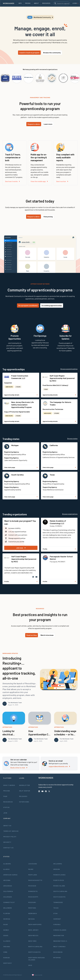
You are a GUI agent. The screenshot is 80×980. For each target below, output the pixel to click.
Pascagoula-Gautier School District (61, 558)
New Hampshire (35, 924)
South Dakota (59, 897)
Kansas (7, 958)
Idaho (6, 935)
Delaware (8, 908)
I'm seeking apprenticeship (52, 305)
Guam (6, 924)
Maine (31, 869)
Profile (59, 549)
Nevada (31, 919)
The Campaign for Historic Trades (60, 403)
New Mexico (33, 935)
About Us (7, 826)
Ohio (30, 965)
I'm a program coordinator (28, 305)
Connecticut (9, 902)
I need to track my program (29, 53)
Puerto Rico (59, 880)
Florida (7, 913)
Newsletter (25, 785)
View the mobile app (39, 181)
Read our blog (32, 635)
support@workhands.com (59, 766)
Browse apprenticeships (69, 369)
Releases (23, 796)
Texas (52, 475)
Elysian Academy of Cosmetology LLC (58, 522)
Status (6, 807)
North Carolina (35, 947)
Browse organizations (70, 514)
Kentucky (8, 963)
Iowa (5, 952)
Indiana (7, 947)
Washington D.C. (60, 941)
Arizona (7, 880)
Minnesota (33, 891)
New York (32, 941)
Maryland (33, 875)
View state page (21, 467)
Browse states (72, 438)
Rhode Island (59, 886)
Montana (32, 908)
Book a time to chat (19, 768)
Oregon (57, 869)
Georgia (7, 919)
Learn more (48, 124)
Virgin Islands (60, 930)
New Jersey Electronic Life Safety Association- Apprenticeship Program (23, 405)
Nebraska (33, 913)
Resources (8, 802)
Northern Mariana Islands (37, 959)
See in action (62, 181)
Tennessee (58, 902)
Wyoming (57, 958)
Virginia (57, 924)
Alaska (6, 869)
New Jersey (33, 930)
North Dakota (35, 952)
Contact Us (8, 848)
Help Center (25, 791)
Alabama (7, 864)
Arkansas (8, 886)
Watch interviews (47, 635)
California (54, 445)
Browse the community (52, 53)
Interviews (24, 802)
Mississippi (33, 897)
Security (7, 842)
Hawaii (6, 930)
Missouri (32, 902)
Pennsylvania (59, 875)
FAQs (5, 796)
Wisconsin (58, 952)
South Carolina (17, 475)
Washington (59, 935)
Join (5, 813)
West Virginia (59, 947)
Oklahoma (58, 864)
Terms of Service (11, 831)
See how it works (12, 181)
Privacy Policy (10, 837)
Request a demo (34, 124)
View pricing (48, 217)
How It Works (9, 785)
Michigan (15, 445)
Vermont (57, 919)
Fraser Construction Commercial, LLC (20, 377)
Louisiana (33, 864)
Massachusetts (35, 880)
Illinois (7, 941)
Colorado (8, 897)
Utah (55, 913)
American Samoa (10, 875)
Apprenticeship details (21, 395)
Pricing (7, 791)
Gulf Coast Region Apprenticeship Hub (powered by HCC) (62, 378)
